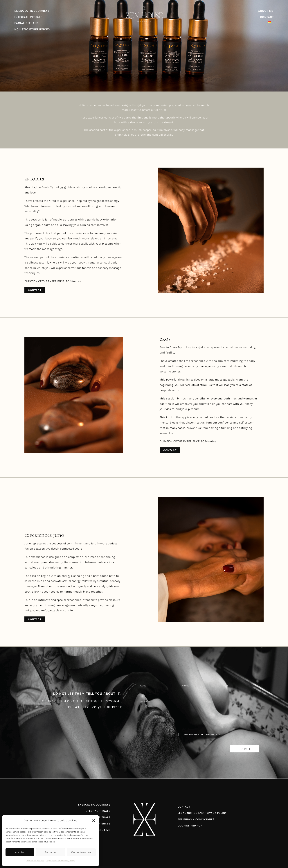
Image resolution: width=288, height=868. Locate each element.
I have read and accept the (200, 735)
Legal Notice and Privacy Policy (60, 861)
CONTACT (267, 17)
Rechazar (51, 852)
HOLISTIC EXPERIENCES (32, 29)
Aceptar (20, 852)
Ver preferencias (81, 852)
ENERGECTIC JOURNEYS (32, 11)
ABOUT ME (266, 11)
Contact (35, 290)
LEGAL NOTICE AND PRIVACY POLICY (202, 813)
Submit (244, 749)
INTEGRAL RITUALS (28, 17)
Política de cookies (35, 861)
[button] (94, 821)
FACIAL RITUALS (26, 23)
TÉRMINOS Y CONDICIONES (196, 819)
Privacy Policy (215, 734)
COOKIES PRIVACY (190, 826)
